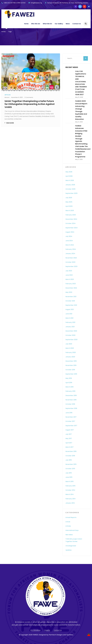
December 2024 (71, 219)
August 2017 (70, 430)
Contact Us (77, 24)
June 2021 (69, 314)
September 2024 (72, 228)
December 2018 (71, 395)
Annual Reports (71, 517)
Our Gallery (59, 24)
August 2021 (70, 309)
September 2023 (71, 266)
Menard (7, 97)
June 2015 (69, 477)
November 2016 (71, 451)
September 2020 (71, 340)
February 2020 (71, 352)
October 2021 (70, 301)
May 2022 (69, 292)
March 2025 (70, 211)
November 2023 (71, 258)
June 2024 (69, 241)
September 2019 (71, 374)
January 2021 (70, 327)
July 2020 (69, 344)
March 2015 (69, 481)
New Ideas (69, 535)
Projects (47, 630)
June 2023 (69, 275)
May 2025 (69, 202)
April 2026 (69, 176)
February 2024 (71, 249)
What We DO (47, 24)
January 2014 (70, 503)
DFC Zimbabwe (35, 630)
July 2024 (69, 236)
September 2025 (71, 193)
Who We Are (36, 24)
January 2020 (70, 357)
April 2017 (69, 443)
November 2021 (71, 297)
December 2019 (71, 361)
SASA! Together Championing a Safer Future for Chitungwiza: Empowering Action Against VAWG (30, 104)
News (68, 24)
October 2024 (70, 223)
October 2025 (70, 189)
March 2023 (70, 279)
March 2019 (69, 387)
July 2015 (69, 473)
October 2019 (70, 370)
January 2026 (70, 185)
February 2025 (71, 215)
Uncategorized (71, 546)
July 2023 (69, 271)
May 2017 (69, 438)
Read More (10, 123)
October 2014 (70, 490)
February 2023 (71, 284)
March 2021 (69, 318)
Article (68, 522)
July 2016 (69, 460)
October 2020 (70, 335)
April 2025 (69, 206)
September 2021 (71, 305)
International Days (72, 530)
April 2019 (69, 383)
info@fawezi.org (36, 3)
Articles (68, 526)
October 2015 (70, 469)
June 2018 (69, 413)
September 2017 (71, 426)
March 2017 (69, 447)
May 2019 (69, 378)
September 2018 (71, 408)
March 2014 (70, 494)
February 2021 (70, 322)
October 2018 (70, 404)
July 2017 (69, 434)
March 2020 (70, 348)
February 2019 (70, 391)
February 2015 (70, 486)
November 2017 (71, 417)
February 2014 (70, 499)
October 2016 (70, 456)
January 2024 (70, 254)
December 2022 (71, 288)
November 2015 (71, 464)
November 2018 (71, 400)
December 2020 (71, 331)
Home (26, 24)
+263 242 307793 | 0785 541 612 (15, 3)
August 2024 (70, 232)
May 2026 (69, 172)
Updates (69, 550)
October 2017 (70, 421)
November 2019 (71, 365)
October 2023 (70, 262)
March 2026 (70, 180)
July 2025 (69, 198)
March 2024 (70, 245)
